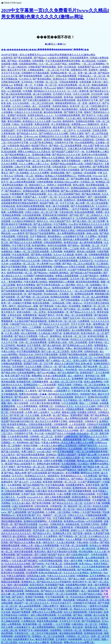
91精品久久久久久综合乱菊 (28, 112)
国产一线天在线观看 (52, 567)
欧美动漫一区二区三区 (75, 336)
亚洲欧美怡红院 (72, 333)
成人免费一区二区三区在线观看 (92, 203)
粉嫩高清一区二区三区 (94, 306)
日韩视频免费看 (40, 382)
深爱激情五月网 (79, 70)
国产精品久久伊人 (42, 533)
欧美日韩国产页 (29, 230)
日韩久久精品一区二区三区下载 (42, 212)
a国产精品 (35, 443)
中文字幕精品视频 (55, 485)
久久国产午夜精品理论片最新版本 (85, 270)
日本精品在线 (8, 206)
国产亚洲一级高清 (83, 533)
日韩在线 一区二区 (24, 176)
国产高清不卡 (89, 115)
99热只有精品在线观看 (84, 494)
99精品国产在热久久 (66, 470)
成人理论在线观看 (15, 258)
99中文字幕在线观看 (63, 452)
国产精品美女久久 (100, 91)
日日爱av (94, 542)
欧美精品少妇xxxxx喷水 (67, 182)
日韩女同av (47, 261)
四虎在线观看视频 (73, 439)
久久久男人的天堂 (57, 270)
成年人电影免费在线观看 (58, 497)
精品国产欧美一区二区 (28, 161)
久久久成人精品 (74, 118)
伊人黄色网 (42, 264)
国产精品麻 (63, 339)
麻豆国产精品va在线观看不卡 (16, 430)
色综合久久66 (26, 354)
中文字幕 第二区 (54, 564)
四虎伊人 (52, 185)
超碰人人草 (27, 545)
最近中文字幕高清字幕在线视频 (24, 109)
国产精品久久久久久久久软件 (54, 324)
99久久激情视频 (29, 333)
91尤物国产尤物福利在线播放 (39, 276)
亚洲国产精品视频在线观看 (73, 354)
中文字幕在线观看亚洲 (28, 351)
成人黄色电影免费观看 (91, 242)
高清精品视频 (58, 173)
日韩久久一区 (50, 367)
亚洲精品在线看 (31, 191)
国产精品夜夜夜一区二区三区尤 (84, 618)
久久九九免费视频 (17, 227)
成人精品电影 (89, 548)
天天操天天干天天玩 (97, 79)
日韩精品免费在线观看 (64, 100)
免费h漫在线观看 (14, 88)
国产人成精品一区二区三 (59, 360)
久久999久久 (25, 79)
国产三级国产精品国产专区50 (50, 555)
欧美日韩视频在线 (58, 491)
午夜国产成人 (30, 197)
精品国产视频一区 (49, 203)
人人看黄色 (31, 391)
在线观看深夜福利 (37, 209)
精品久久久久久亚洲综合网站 (89, 609)
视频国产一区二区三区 (55, 515)
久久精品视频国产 (19, 339)
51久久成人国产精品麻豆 (25, 561)
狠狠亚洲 (31, 600)
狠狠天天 (7, 536)
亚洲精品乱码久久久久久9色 (47, 318)
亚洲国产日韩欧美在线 (66, 436)
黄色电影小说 (93, 376)
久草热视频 (57, 252)
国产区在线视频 (36, 512)
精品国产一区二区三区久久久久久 (32, 603)
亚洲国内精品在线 (58, 357)
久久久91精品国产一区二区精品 (53, 388)
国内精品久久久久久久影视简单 (35, 127)
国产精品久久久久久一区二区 (68, 503)
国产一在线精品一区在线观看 (81, 173)
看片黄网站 (58, 118)
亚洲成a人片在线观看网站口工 (61, 176)
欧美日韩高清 (37, 585)
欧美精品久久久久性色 (49, 130)
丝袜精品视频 (82, 97)
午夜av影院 (97, 309)
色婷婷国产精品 (88, 394)
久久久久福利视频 (19, 379)
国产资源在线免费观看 (31, 76)
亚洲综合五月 (60, 79)
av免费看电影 (15, 624)
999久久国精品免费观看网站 (51, 500)
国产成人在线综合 (43, 224)
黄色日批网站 (15, 121)
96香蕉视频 (85, 82)
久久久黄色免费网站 (58, 209)
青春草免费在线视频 (47, 621)
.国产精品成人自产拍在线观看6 (86, 273)
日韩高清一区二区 (73, 630)
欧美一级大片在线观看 (58, 206)
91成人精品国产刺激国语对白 (52, 449)
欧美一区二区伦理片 (91, 248)
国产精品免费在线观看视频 (31, 455)
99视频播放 (83, 576)
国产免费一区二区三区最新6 (40, 470)
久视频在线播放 (36, 70)
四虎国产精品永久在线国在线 (79, 139)
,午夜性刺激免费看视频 (40, 267)
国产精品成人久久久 (27, 133)
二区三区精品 (64, 512)
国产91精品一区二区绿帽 (77, 309)
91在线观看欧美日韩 (23, 239)
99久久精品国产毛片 (61, 221)
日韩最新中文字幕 (24, 433)
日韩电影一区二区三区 (42, 436)
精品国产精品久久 (42, 370)
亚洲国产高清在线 (17, 115)
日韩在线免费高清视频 (79, 500)
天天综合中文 (86, 261)
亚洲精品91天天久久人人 (59, 291)
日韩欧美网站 (64, 627)
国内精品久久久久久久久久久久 (50, 91)
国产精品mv (40, 58)
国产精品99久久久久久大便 (66, 155)
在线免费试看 (65, 185)
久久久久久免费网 (40, 173)
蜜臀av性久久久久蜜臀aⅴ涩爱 (47, 612)
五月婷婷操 (13, 230)
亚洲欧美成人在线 (58, 342)
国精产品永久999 (72, 318)
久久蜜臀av (91, 236)
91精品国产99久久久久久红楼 (25, 261)
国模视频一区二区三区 (65, 482)
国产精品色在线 (16, 470)
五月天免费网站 (98, 576)
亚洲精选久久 (28, 582)
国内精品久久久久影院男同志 (64, 394)
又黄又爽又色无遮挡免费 (81, 149)
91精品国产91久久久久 (42, 397)
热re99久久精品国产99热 (42, 458)
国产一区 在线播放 (20, 173)
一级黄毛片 (88, 161)
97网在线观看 (82, 527)
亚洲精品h (51, 455)
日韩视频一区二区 (80, 297)
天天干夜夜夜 (34, 345)
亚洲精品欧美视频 (83, 227)
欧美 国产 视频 (56, 588)
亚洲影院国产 (79, 288)
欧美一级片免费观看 (99, 585)
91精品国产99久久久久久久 (24, 324)
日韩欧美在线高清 (46, 494)
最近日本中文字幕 (17, 70)
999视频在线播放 (35, 594)
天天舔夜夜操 (55, 521)
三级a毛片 (49, 76)
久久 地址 (7, 639)
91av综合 (57, 121)
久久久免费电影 (72, 567)
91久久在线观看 (70, 403)
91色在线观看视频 (32, 215)
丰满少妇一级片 (100, 82)
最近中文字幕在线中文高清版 (62, 552)
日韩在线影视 (42, 506)
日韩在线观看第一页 (23, 279)
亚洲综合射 (57, 642)
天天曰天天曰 (28, 500)
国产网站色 (101, 200)
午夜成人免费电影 (51, 443)
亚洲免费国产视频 (80, 415)
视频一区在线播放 (78, 427)
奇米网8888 (22, 443)
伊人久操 (39, 433)
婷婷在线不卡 (68, 218)
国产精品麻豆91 (13, 191)
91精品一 (77, 512)
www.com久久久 (35, 497)
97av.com (98, 176)
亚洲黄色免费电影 (42, 149)
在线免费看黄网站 (42, 430)
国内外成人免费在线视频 (76, 239)
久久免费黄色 (51, 536)
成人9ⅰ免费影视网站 (82, 330)
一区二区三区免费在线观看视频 (91, 452)
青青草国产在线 (100, 497)
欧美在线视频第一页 (58, 312)
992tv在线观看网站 (85, 143)
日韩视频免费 (61, 424)
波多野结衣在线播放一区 (15, 185)
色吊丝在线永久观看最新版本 (85, 597)
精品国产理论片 (40, 146)
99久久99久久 (89, 318)
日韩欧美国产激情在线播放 (42, 67)
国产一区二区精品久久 (92, 215)
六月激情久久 (63, 479)
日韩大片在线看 (77, 267)
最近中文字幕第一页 (23, 118)
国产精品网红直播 (51, 109)
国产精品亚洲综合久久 (97, 379)
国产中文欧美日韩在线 (49, 285)
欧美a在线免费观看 (85, 212)
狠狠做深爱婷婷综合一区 (68, 103)
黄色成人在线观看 (86, 252)
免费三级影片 (28, 452)
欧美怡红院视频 (96, 336)
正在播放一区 (66, 294)
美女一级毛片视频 (73, 561)
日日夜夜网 (32, 573)
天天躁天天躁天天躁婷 (22, 248)
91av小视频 (55, 264)
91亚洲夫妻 (56, 248)
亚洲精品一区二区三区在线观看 (49, 636)
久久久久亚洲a (15, 136)
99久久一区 (83, 285)
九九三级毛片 (8, 455)
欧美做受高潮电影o (17, 424)
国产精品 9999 (9, 373)
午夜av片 (44, 336)
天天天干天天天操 (11, 73)
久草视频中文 (8, 558)
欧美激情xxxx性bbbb (75, 521)
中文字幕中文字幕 (22, 245)
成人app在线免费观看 (30, 606)
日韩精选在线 (91, 351)
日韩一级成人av (75, 303)
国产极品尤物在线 (91, 194)
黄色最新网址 (16, 282)
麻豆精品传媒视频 (53, 112)
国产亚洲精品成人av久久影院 (78, 345)
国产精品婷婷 (35, 294)
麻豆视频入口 (84, 258)
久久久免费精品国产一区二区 (25, 488)
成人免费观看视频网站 (44, 627)
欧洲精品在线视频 (60, 297)
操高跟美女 (54, 476)
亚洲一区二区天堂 (100, 636)
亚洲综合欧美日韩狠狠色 (55, 215)
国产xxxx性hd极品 (47, 373)
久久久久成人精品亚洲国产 (73, 197)
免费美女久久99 (92, 400)
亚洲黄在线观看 (38, 270)
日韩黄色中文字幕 (64, 143)
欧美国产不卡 (26, 630)
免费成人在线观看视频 (67, 276)
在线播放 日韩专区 (87, 412)
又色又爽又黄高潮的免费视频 (45, 403)
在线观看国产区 (23, 636)
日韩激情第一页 (58, 506)
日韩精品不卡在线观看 (98, 424)
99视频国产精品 (23, 370)
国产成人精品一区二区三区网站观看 (31, 179)
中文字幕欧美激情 (62, 518)
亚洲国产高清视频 (35, 597)
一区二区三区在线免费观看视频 (90, 291)
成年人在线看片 (42, 412)
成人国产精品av (61, 415)
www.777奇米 (37, 379)
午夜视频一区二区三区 (46, 82)
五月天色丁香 (77, 279)
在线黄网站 (75, 64)
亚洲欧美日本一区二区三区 (62, 321)
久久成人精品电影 (66, 542)
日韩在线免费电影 (15, 491)
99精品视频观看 (32, 439)
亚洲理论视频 (78, 388)
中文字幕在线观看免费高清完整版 (63, 61)
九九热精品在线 (34, 479)
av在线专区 (7, 58)
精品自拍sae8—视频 (28, 306)
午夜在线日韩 (66, 212)
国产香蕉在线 (47, 306)
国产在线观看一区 (11, 297)
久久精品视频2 (69, 464)
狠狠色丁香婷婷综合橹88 (70, 88)
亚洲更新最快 (63, 330)
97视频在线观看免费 (96, 515)
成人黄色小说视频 (51, 161)
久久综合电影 (84, 130)
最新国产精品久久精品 (63, 230)
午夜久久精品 (8, 351)
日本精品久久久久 (64, 406)
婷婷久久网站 (78, 136)
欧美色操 (69, 97)
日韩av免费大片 (51, 606)
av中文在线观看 (95, 521)
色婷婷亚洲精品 (61, 106)
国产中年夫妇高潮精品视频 (27, 509)
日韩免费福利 (73, 591)
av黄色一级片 (42, 239)
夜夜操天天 (18, 400)
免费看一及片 (103, 212)
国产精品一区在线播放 (19, 61)
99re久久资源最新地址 (39, 570)
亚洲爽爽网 (78, 379)
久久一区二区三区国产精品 (53, 64)
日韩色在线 (23, 236)
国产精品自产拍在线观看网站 (41, 233)
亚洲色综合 (96, 573)
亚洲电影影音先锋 (94, 633)
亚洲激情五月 (60, 149)
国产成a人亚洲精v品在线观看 (76, 191)
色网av (69, 348)
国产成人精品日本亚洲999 (80, 158)
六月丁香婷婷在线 (51, 488)
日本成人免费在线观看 (55, 376)
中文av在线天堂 (98, 527)
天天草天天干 (8, 161)
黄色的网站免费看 (33, 188)
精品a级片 (25, 146)
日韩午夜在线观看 (33, 288)
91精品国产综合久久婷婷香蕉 (61, 433)
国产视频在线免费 (98, 427)
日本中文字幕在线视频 (46, 354)
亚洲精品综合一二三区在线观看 (40, 385)
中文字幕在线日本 (34, 88)
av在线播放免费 (95, 579)
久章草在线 (56, 239)
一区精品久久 (32, 258)
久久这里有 (16, 100)
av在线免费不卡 (62, 391)
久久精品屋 (68, 255)
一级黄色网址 (85, 167)
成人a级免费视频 (100, 297)
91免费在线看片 (20, 270)
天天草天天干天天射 (70, 621)
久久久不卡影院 (92, 639)
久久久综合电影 (21, 103)
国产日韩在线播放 (71, 300)
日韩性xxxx (101, 443)
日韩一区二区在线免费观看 (33, 342)
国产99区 (74, 215)
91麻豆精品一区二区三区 (85, 624)
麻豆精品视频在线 (83, 348)
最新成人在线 (69, 412)
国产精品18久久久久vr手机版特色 (54, 582)
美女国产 (94, 418)
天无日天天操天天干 (61, 603)
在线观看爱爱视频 (11, 494)
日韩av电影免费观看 (66, 76)
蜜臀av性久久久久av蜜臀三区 (79, 642)
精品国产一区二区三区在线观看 (61, 594)
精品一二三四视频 (32, 327)
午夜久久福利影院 (16, 576)
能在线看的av (55, 236)
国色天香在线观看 (24, 552)
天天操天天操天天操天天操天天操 (25, 461)
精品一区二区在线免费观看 (79, 315)
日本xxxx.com (31, 136)
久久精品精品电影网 (36, 400)
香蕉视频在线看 (85, 200)
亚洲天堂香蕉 (93, 485)
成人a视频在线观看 (95, 558)
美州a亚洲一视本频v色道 (85, 627)
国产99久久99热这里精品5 (50, 418)
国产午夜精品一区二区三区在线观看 (26, 360)
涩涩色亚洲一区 (41, 530)
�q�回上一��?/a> (55, 44)
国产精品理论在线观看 (26, 524)
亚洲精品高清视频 (85, 121)
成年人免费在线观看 (12, 300)
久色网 (29, 412)
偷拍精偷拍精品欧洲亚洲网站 (16, 518)
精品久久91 (34, 158)
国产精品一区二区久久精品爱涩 (79, 264)
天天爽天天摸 (24, 558)
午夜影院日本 (22, 633)
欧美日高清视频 (41, 303)
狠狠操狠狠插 (55, 400)
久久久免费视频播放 (27, 406)
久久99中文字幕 (92, 503)
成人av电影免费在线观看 (23, 182)
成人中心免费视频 (60, 530)
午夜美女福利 (96, 612)
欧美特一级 (82, 255)
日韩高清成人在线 (36, 576)
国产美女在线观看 (23, 58)
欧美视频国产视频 (55, 585)
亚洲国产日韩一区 (33, 364)
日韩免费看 (38, 61)
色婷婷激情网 (75, 639)
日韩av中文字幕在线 (12, 439)
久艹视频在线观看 (22, 318)
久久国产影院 (88, 300)
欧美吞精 (48, 482)
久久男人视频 (12, 333)
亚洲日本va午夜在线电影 (94, 155)
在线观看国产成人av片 (90, 67)
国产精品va (40, 348)
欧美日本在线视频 (57, 245)
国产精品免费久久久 (57, 579)
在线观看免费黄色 (75, 485)
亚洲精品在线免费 (84, 294)
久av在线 (21, 497)
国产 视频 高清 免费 (98, 288)
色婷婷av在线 (85, 176)
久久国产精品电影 (92, 512)
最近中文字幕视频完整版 (14, 267)
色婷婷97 (28, 300)
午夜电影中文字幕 (81, 391)
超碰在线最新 (76, 421)
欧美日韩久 (40, 552)
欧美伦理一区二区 (80, 106)
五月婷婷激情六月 (11, 500)
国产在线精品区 (25, 555)
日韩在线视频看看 (69, 82)
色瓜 (44, 439)
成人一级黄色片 (76, 376)
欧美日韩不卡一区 (82, 582)
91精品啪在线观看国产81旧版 (47, 558)
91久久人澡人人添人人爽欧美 (34, 642)
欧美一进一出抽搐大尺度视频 (16, 303)
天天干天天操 (67, 203)
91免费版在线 (28, 621)
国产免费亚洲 (86, 327)
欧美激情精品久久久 (72, 476)
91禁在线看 (45, 230)
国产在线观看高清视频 (13, 291)
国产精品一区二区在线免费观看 (66, 146)
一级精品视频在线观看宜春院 (16, 530)
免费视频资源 (30, 315)
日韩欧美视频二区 (60, 179)
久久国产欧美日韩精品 (42, 143)
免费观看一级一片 (23, 85)
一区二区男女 (39, 312)
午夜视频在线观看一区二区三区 (59, 509)
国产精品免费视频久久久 (18, 155)
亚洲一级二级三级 (87, 73)
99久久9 (68, 612)
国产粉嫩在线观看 (98, 360)
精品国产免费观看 (22, 612)
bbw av (47, 288)
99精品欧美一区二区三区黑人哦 (93, 600)
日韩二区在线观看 (78, 342)
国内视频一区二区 (90, 245)
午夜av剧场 (82, 542)
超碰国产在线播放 (15, 391)
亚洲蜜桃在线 (80, 488)
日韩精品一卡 (8, 443)
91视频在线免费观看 (12, 364)
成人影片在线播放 (42, 94)
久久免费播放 (55, 439)
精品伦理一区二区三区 (80, 506)
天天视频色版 (99, 500)
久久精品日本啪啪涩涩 (24, 221)
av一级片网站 (69, 285)
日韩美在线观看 (99, 555)
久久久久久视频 (34, 367)
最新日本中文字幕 (42, 167)
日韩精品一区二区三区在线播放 (90, 385)
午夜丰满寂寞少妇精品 (36, 282)
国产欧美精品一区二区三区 (31, 467)
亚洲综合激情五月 (81, 497)
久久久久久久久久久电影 (18, 564)
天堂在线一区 (101, 348)
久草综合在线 (15, 315)
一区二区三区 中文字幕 (58, 70)
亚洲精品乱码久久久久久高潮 (54, 136)
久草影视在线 (8, 133)
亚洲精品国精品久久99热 (84, 188)
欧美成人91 (95, 545)
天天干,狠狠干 (9, 467)
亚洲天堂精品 (101, 564)
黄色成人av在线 (85, 461)
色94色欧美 (72, 370)
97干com (72, 167)
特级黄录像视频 (77, 79)
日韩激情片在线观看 (58, 279)
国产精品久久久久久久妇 (37, 200)
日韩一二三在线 (71, 248)
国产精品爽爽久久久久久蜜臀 (93, 570)
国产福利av (74, 245)
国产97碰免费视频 (49, 527)
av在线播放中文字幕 (74, 236)
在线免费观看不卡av (24, 639)
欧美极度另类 (24, 382)
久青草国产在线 (101, 533)
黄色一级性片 (9, 306)
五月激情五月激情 (33, 139)
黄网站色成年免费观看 (49, 464)
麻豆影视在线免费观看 (88, 282)
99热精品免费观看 (75, 409)
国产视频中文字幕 (73, 112)
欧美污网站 (103, 300)
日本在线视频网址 (27, 373)
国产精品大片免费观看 (26, 336)
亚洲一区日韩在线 (67, 67)
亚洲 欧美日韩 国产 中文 (29, 515)
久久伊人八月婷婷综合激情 (26, 548)
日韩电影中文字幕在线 (85, 603)
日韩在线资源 (59, 167)
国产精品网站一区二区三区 (19, 348)
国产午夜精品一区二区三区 (73, 536)
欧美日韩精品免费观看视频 (31, 206)
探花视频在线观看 (15, 591)
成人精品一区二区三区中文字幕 (66, 382)
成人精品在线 (89, 61)
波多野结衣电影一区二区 (20, 273)
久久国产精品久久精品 (91, 594)
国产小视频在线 (30, 309)
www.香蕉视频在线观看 (64, 570)
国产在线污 (18, 597)
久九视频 (51, 512)
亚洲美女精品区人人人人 (40, 115)
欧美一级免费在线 (96, 324)
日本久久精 (57, 200)
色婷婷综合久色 (56, 409)
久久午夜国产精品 (43, 609)
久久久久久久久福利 (85, 406)
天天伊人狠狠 (45, 227)
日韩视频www (61, 267)
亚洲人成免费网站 (94, 382)
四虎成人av (7, 85)
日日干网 (48, 364)
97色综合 (41, 600)
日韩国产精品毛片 (94, 164)
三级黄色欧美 (66, 527)
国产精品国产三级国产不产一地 (68, 152)
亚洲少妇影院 (24, 312)
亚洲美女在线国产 (62, 288)
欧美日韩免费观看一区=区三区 (75, 85)
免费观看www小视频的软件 (86, 124)
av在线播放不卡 (23, 627)
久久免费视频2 (99, 518)
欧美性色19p (80, 606)
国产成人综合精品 (11, 452)
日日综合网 (97, 94)
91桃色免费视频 (45, 182)
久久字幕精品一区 (73, 400)
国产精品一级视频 (83, 615)
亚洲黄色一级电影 (98, 70)
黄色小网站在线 (92, 88)
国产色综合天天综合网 (96, 449)
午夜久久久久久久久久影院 (61, 576)
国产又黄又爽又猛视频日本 (37, 100)
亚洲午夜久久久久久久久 (58, 379)
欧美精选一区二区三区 (81, 357)
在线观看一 (49, 624)
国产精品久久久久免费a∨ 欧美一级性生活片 (32, 542)
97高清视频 (70, 461)
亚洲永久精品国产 (68, 455)
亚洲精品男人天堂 (62, 533)
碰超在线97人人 (38, 185)
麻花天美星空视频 (45, 639)
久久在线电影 (76, 449)
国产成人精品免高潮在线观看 (16, 94)
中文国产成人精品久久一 (47, 300)
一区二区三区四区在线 (42, 103)
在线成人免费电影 (89, 109)
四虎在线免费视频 (38, 588)
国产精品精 (8, 427)
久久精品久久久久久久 (69, 548)
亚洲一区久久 (90, 588)
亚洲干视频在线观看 (12, 567)
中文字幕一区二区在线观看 (74, 545)
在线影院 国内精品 (59, 273)
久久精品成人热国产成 (50, 333)
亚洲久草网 (77, 351)
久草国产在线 (28, 494)
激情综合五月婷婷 (90, 473)
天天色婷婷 (18, 367)
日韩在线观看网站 (53, 242)
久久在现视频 (65, 615)
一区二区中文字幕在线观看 (44, 633)
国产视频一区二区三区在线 (35, 297)
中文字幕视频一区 (63, 609)
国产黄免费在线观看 (23, 97)
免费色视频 (40, 279)
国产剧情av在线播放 (42, 255)
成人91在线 (99, 615)
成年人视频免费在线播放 (34, 218)
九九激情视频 (15, 485)
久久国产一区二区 (48, 197)
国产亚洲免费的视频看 (66, 261)
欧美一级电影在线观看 (24, 388)
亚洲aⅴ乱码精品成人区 (50, 573)
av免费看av (54, 218)
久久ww (57, 255)
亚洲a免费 (46, 415)
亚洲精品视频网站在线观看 (49, 97)
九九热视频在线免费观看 (68, 115)
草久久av (9, 176)
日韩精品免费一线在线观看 (61, 600)
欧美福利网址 (39, 245)
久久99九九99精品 (22, 106)
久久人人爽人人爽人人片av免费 (78, 443)
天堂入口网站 (46, 170)
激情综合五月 (35, 536)
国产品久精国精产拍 (68, 373)
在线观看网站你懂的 (76, 585)
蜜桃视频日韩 (102, 294)
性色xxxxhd (50, 88)
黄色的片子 (81, 397)
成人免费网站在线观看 (77, 418)
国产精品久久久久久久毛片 (94, 436)
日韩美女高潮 (100, 130)
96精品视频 (7, 603)
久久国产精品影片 (90, 276)
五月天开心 (18, 476)
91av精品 (44, 524)
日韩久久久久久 (76, 515)
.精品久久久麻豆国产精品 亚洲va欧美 (73, 364)
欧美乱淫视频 (31, 446)
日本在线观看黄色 (79, 58)
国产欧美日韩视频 (42, 503)
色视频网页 (70, 252)
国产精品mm (28, 330)
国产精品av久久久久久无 (83, 312)
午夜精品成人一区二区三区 (92, 76)
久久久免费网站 (23, 149)
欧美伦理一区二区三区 (90, 470)
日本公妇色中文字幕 (18, 143)
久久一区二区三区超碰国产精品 (64, 194)
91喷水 (64, 427)
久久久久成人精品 (22, 503)
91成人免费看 (64, 494)
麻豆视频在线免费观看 (71, 633)
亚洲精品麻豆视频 (42, 155)
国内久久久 (43, 221)
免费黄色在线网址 (100, 464)
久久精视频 (98, 258)
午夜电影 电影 (91, 561)
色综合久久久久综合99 (82, 339)
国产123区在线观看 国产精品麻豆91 (46, 473)
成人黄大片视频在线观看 (14, 158)
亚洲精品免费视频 (12, 215)
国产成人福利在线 (52, 345)
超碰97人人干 (78, 530)
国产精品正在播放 (35, 579)
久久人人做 (100, 552)
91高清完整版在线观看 (51, 561)
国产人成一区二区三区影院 (55, 351)
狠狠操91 (28, 618)
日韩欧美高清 (57, 524)
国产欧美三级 (17, 415)
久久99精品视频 (43, 118)
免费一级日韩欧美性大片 (57, 188)
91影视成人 (58, 370)
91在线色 (102, 61)
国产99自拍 (38, 564)
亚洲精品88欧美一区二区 (64, 73)
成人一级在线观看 (90, 591)
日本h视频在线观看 (74, 558)
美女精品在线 (51, 294)
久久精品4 (84, 464)
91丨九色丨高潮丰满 (78, 91)
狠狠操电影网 (80, 612)
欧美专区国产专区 (42, 518)
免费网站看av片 (81, 518)
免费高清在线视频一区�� (33, 394)
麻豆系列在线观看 (63, 227)
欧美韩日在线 (71, 242)
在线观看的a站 (96, 354)
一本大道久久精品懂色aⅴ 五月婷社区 (58, 446)
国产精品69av (41, 273)
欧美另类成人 (100, 491)
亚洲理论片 (70, 200)
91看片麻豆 (41, 491)
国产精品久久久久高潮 (53, 591)
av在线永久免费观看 (58, 58)
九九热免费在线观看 (18, 436)
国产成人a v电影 (77, 579)
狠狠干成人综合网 (28, 170)
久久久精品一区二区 (88, 433)
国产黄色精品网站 (42, 79)
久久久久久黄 (101, 158)
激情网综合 (56, 336)
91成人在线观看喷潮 (23, 506)
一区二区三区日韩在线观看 (29, 427)
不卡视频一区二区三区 (46, 85)
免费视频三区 (46, 406)
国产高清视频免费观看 (80, 491)
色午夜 (60, 315)
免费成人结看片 (73, 588)
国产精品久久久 (94, 136)
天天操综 (66, 488)
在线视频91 (96, 285)
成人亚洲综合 (20, 536)
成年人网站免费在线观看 (44, 615)
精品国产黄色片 (47, 315)
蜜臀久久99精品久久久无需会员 (34, 152)
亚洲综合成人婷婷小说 (51, 309)
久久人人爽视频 (74, 539)
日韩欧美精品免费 (11, 82)
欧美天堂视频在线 (71, 161)
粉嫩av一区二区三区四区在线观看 (32, 252)
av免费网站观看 (16, 212)
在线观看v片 (16, 357)
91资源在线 (13, 146)
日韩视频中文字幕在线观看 (35, 73)
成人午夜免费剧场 (50, 191)
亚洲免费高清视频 (26, 539)
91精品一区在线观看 (23, 124)
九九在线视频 (41, 618)
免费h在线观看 (42, 124)
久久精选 (56, 412)
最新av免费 (21, 473)
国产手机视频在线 (91, 621)
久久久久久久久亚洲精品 (76, 573)
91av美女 (74, 224)
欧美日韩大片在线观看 (13, 573)
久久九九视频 (39, 409)
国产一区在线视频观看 (92, 430)
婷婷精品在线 (42, 248)
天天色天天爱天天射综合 (97, 303)
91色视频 (28, 91)
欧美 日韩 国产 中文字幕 (18, 376)
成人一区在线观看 (42, 106)
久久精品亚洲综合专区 (36, 357)
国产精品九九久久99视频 (66, 430)
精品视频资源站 (70, 109)
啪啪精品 (30, 491)
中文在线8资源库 (21, 255)
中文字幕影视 (52, 427)
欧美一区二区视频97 (12, 446)
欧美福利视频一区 (32, 624)
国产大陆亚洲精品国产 (78, 555)
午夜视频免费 (17, 194)
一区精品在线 (58, 303)
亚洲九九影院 (80, 360)
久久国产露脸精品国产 (90, 482)
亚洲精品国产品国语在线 (23, 418)
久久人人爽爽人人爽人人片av (34, 164)
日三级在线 (102, 264)
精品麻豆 (21, 345)
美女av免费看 (73, 473)
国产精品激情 (22, 397)
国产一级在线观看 (97, 197)
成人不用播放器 (56, 348)
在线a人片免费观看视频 (47, 545)
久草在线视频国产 (45, 330)
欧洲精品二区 (103, 182)
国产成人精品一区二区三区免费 (89, 221)
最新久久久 (66, 606)
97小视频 (17, 197)
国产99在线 (27, 609)
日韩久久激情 (77, 133)
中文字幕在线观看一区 (57, 597)
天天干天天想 (78, 324)
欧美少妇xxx (86, 564)
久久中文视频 (63, 624)
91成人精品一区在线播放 (68, 306)
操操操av (39, 176)
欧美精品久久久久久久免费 (37, 121)
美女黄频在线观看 (95, 185)
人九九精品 (36, 482)
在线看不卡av (12, 609)
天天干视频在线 (38, 236)
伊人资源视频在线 (61, 124)
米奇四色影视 (44, 539)
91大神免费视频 (58, 618)
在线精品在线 (73, 524)
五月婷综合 (27, 82)
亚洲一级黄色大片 (92, 103)
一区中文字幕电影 (80, 209)
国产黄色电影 (46, 391)
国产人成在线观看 (17, 512)
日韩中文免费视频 (53, 461)
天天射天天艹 (49, 548)
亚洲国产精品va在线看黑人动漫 (67, 164)
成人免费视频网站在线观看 (71, 233)
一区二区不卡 (69, 130)
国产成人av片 (21, 482)
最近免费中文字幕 (62, 127)
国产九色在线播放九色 (83, 206)
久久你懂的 (58, 539)
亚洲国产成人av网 (88, 455)
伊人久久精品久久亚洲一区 (71, 458)
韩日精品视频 (86, 552)
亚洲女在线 (11, 170)
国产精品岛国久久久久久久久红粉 (58, 258)
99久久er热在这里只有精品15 (94, 370)
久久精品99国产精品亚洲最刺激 (31, 321)
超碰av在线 (92, 233)
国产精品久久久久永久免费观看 (26, 242)
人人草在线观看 (77, 424)
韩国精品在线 (32, 591)
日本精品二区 (88, 182)
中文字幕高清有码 (26, 130)
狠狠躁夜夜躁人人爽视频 (62, 282)
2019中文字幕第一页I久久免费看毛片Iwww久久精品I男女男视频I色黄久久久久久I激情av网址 (48, 55)
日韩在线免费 (17, 412)
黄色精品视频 (8, 382)
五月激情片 (61, 639)
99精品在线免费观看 (87, 230)
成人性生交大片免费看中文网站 (52, 421)
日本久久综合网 (82, 94)
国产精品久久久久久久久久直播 (90, 127)
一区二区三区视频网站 (94, 64)
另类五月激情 (65, 385)
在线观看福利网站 (28, 64)
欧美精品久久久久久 (36, 476)
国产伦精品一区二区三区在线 (87, 479)
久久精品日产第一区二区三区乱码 (60, 327)
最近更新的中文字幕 (88, 100)
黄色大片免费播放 (26, 285)
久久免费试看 (90, 476)
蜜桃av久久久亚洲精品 (53, 158)
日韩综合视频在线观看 (40, 424)
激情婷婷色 (69, 121)
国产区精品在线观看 (36, 194)
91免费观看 (84, 321)
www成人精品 (44, 452)
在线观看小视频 (10, 64)
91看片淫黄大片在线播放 (67, 170)
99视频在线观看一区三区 (43, 339)
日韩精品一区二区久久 (78, 636)
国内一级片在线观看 (18, 403)
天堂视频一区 (28, 449)
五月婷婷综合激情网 (87, 218)
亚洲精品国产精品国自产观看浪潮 (64, 467)
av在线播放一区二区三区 (23, 264)
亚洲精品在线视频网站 (35, 521)
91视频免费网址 (94, 409)
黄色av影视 (79, 185)
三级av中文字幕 (23, 167)
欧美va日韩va (93, 530)
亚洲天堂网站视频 (53, 139)
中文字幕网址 (61, 224)
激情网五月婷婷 (32, 567)
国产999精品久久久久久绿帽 (54, 133)
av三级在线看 (15, 91)
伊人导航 (32, 227)
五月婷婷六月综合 (62, 94)
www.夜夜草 (18, 233)
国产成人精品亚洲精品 (70, 367)
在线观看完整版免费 (12, 200)
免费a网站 (37, 376)
